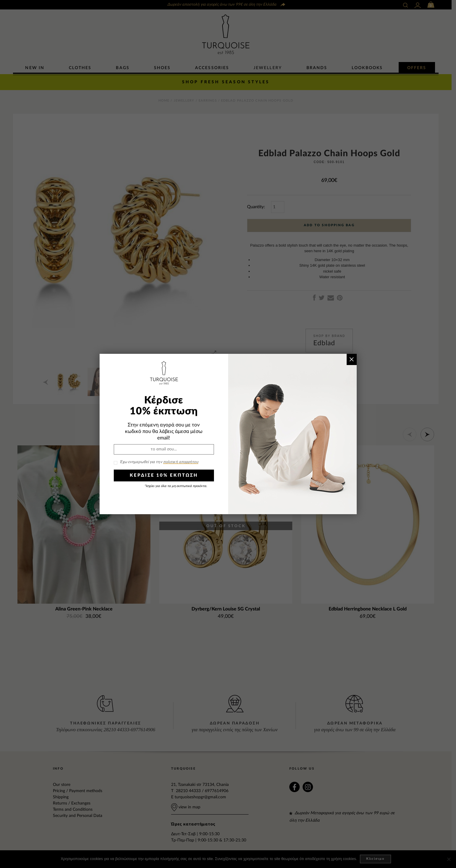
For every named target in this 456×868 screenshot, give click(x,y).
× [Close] (352, 359)
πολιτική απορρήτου (181, 462)
